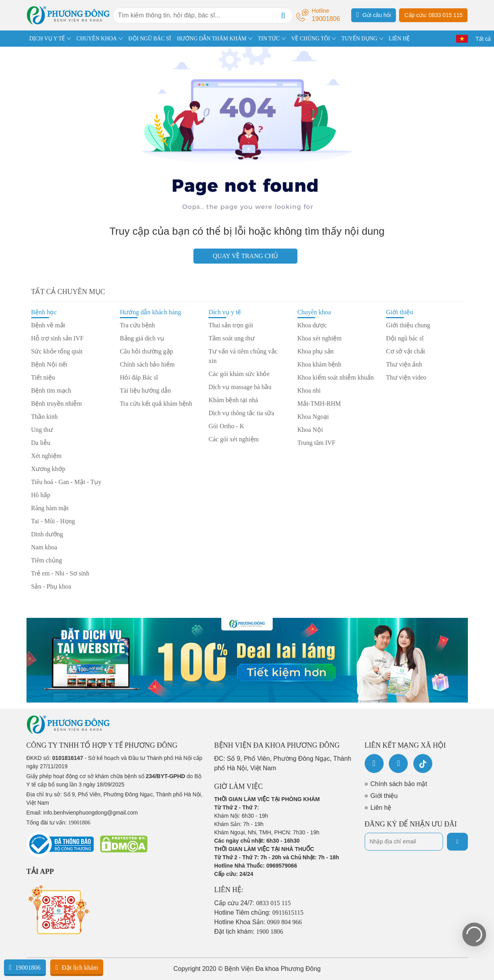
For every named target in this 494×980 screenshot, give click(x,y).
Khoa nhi (309, 390)
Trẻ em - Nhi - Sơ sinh (60, 573)
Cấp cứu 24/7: (253, 903)
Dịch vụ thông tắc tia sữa (241, 413)
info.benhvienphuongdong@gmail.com (90, 813)
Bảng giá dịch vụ (142, 338)
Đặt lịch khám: (249, 932)
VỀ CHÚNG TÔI (310, 39)
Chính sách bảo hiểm (147, 364)
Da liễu (41, 443)
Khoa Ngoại (313, 417)
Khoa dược (312, 325)
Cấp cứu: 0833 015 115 (433, 15)
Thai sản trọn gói (231, 325)
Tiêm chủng (47, 560)
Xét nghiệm (46, 456)
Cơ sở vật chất (406, 351)
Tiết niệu (43, 377)
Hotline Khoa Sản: (258, 922)
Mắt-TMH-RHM (319, 404)
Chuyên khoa (314, 312)
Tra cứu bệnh (137, 325)
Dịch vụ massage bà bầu (240, 387)
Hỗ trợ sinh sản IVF (58, 338)
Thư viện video (406, 377)
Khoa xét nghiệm (320, 338)
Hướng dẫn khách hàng (150, 312)
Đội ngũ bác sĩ (405, 338)
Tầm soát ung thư (231, 338)
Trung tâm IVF (316, 443)
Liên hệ (381, 808)
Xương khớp (48, 469)
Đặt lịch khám (77, 967)
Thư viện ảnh (404, 364)
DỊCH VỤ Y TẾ (47, 39)
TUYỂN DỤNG (359, 39)
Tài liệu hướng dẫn (145, 390)
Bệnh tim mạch (51, 390)
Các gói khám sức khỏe (239, 374)
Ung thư (42, 430)
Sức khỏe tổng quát (57, 351)
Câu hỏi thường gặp (147, 351)
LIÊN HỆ (399, 39)
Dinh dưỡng (47, 534)
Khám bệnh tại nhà (233, 400)
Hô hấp (41, 495)
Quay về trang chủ (245, 256)
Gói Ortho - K (226, 426)
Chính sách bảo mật (399, 784)
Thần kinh (44, 417)
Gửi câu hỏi (374, 15)
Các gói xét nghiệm (234, 439)
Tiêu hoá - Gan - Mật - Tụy (66, 482)
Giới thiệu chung (408, 325)
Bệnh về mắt (48, 325)
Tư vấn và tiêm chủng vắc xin (243, 356)
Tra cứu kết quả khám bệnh (156, 404)
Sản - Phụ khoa (51, 586)
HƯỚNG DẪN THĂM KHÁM (212, 39)
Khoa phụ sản (316, 351)
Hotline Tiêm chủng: (259, 913)
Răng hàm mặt (50, 508)
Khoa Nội (310, 430)
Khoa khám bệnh (319, 364)
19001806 (25, 967)
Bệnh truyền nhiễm (57, 404)
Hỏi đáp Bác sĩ (139, 377)
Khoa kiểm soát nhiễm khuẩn (336, 377)
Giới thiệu (399, 312)
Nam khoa (44, 547)
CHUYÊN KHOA (97, 39)
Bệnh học (44, 312)
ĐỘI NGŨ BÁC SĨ (150, 39)
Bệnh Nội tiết (49, 364)
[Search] (283, 15)
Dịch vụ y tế (225, 312)
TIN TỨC (269, 39)
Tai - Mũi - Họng (53, 521)
